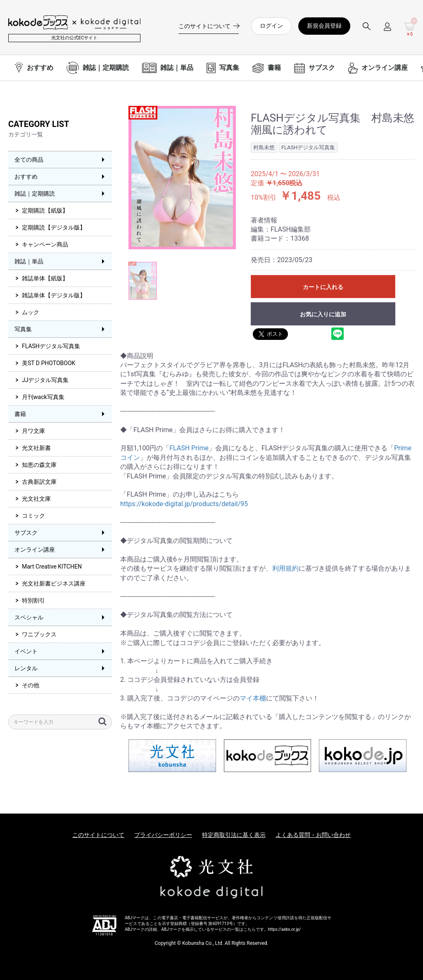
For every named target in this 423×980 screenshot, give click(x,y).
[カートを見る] (409, 29)
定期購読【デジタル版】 (54, 227)
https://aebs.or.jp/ (285, 929)
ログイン (271, 26)
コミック (33, 516)
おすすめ (26, 177)
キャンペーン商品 (45, 244)
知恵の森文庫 (39, 465)
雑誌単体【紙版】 (45, 278)
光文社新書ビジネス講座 (54, 583)
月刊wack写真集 (43, 397)
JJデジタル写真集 (45, 380)
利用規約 (285, 568)
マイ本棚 (253, 698)
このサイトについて (98, 835)
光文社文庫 (36, 499)
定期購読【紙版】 (45, 210)
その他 (31, 685)
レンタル (26, 668)
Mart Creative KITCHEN (52, 566)
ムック (31, 312)
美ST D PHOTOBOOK (49, 363)
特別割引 (33, 600)
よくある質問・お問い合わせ (313, 835)
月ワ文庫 (33, 431)
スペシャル (29, 617)
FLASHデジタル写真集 (51, 346)
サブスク (26, 533)
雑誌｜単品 (29, 261)
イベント (26, 651)
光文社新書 (36, 448)
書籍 (20, 414)
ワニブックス (39, 634)
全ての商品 (29, 160)
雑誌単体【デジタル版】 (54, 295)
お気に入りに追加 (323, 314)
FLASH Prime (189, 448)
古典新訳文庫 (39, 482)
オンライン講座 (35, 550)
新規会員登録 (324, 26)
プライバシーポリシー (163, 835)
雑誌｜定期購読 (35, 194)
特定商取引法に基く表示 (234, 835)
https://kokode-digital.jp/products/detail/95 (184, 504)
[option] (182, 178)
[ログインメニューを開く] (387, 30)
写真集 (23, 329)
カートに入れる (323, 287)
